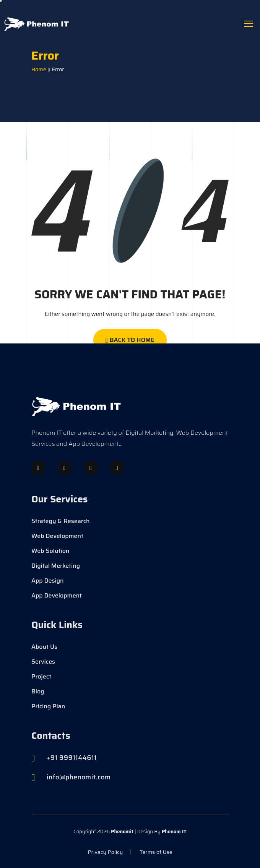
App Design (48, 581)
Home (39, 69)
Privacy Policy (105, 852)
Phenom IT (174, 832)
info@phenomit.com (79, 777)
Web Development (57, 536)
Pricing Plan (48, 706)
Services (43, 662)
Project (41, 677)
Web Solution (50, 551)
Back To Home (130, 340)
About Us (44, 647)
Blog (38, 691)
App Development (57, 596)
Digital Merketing (56, 566)
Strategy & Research (61, 521)
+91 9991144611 (72, 758)
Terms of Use (156, 852)
